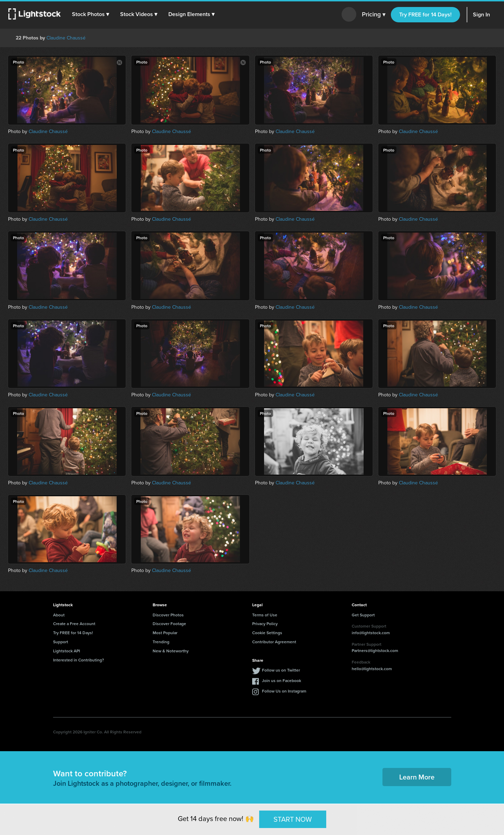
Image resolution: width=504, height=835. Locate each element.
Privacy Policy (265, 624)
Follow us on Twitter (281, 670)
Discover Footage (169, 624)
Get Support (363, 615)
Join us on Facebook (282, 680)
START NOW (293, 819)
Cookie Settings (267, 633)
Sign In (481, 14)
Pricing (374, 15)
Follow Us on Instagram (284, 691)
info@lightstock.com (371, 633)
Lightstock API (67, 651)
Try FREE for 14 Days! (425, 14)
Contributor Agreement (274, 642)
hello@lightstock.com (372, 669)
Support (61, 642)
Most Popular (165, 633)
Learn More (417, 777)
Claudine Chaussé (66, 38)
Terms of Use (265, 615)
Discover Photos (168, 615)
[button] (90, 14)
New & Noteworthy (171, 651)
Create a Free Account (74, 624)
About (59, 615)
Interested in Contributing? (79, 660)
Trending (161, 642)
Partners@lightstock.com (375, 650)
